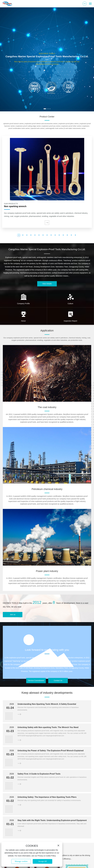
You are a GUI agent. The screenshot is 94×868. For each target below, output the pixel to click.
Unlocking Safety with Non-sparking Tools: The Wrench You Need (48, 727)
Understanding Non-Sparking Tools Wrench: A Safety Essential (47, 704)
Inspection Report (70, 321)
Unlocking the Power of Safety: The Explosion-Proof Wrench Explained (50, 751)
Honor (23, 321)
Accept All (43, 861)
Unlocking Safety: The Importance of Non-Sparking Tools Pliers (47, 797)
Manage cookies (21, 861)
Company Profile (23, 304)
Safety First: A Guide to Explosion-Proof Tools (39, 774)
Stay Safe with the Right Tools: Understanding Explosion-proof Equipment (52, 820)
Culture (70, 304)
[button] (45, 109)
